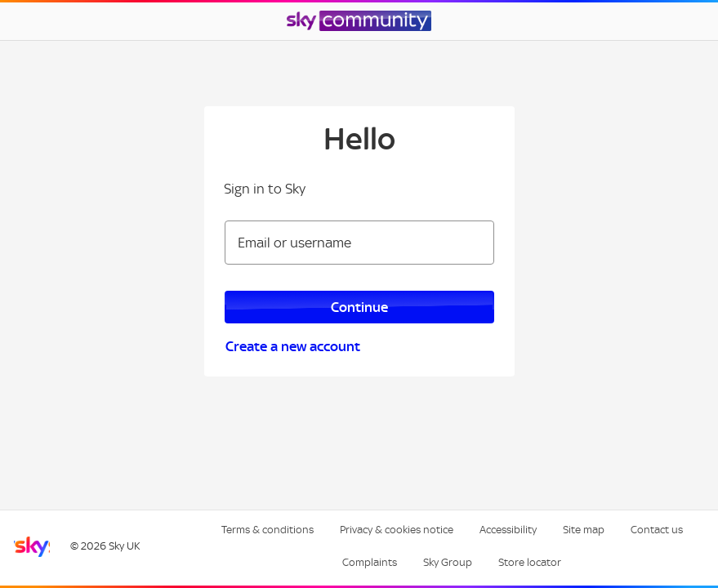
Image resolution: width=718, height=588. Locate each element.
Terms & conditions (268, 530)
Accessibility (508, 530)
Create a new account (293, 346)
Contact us (657, 530)
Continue (359, 307)
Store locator (530, 562)
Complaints (370, 562)
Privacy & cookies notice (397, 530)
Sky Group (448, 562)
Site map (584, 530)
